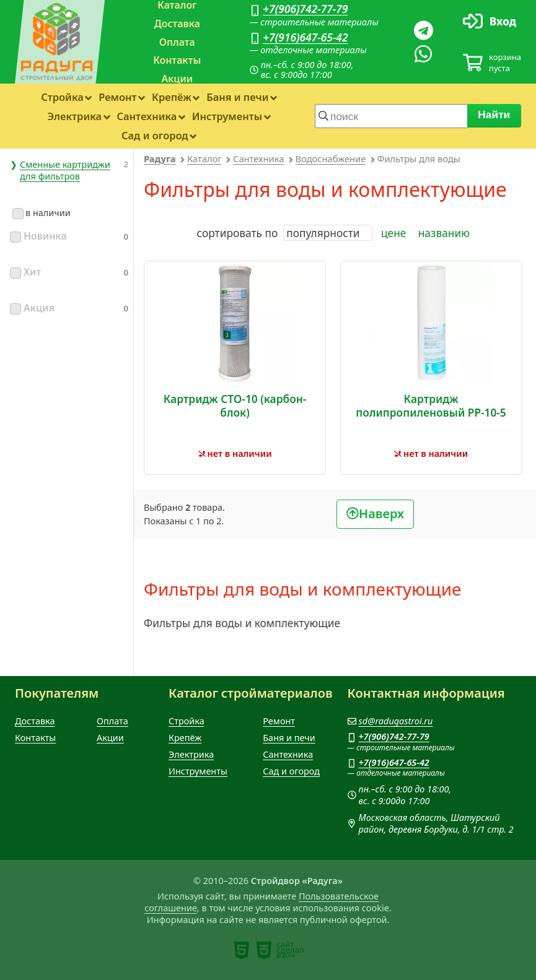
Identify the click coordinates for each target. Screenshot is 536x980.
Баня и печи (237, 97)
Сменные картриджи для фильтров (65, 170)
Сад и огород (155, 135)
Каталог (204, 158)
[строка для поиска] (391, 116)
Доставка (177, 24)
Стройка (62, 97)
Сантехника (147, 116)
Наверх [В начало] (381, 514)
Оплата (177, 42)
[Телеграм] (423, 30)
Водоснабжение (331, 158)
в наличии (42, 213)
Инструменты (227, 116)
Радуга (160, 158)
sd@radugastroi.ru (396, 721)
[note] (242, 950)
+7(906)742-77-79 (305, 9)
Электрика (74, 116)
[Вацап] (423, 54)
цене (393, 233)
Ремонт (117, 97)
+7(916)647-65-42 (305, 37)
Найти (494, 115)
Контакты (177, 60)
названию (444, 233)
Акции (177, 79)
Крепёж (172, 97)
